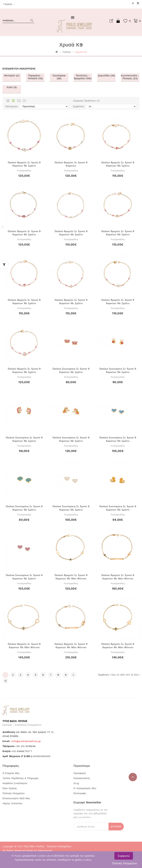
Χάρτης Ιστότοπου (12, 803)
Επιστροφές (80, 793)
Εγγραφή (111, 21)
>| (5, 681)
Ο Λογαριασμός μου (85, 788)
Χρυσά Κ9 (81, 52)
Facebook (133, 3)
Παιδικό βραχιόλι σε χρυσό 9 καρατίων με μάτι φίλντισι (71, 577)
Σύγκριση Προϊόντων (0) (87, 101)
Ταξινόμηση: (12, 106)
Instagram (138, 3)
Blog (76, 783)
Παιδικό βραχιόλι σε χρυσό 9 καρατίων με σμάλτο (24, 164)
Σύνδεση (117, 21)
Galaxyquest (45, 850)
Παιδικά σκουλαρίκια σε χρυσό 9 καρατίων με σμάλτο (71, 370)
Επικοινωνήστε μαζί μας (16, 798)
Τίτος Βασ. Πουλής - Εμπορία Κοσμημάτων (48, 846)
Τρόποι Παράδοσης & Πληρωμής (21, 778)
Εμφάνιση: (79, 106)
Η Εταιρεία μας (11, 773)
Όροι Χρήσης (10, 788)
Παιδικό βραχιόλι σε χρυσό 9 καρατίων (71, 164)
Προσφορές (80, 773)
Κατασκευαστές (82, 778)
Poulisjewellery (24, 171)
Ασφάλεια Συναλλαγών (15, 783)
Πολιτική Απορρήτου (125, 863)
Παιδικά (67, 52)
